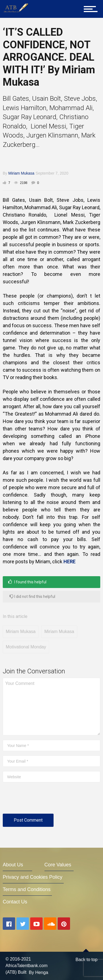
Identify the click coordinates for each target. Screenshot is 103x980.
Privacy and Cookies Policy (33, 877)
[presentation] (44, 800)
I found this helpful (27, 582)
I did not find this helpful (32, 596)
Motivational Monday (26, 647)
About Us (13, 865)
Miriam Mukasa (21, 173)
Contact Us (15, 902)
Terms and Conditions (27, 889)
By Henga (38, 972)
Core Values (58, 865)
